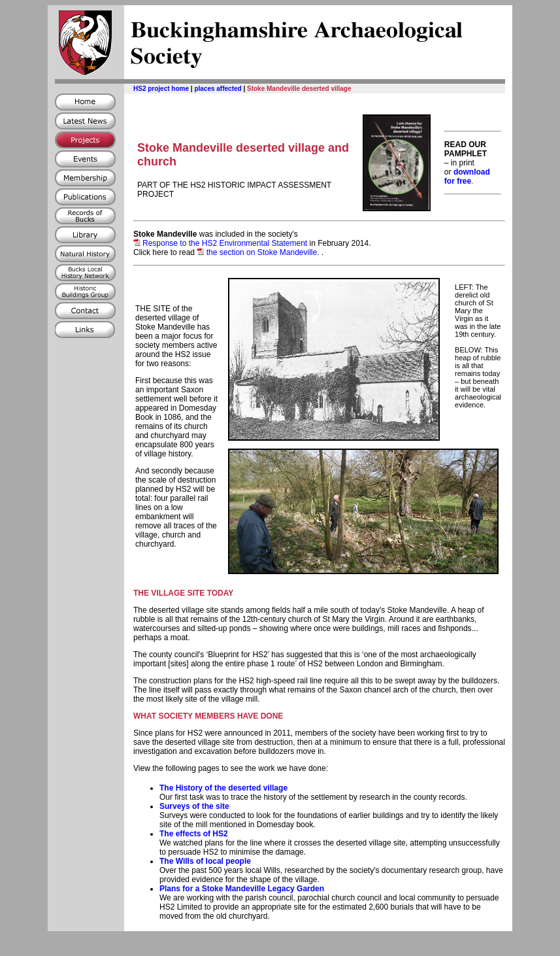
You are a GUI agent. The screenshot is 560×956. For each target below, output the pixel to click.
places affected (218, 89)
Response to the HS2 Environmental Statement (225, 243)
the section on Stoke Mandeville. (259, 252)
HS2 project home (161, 89)
